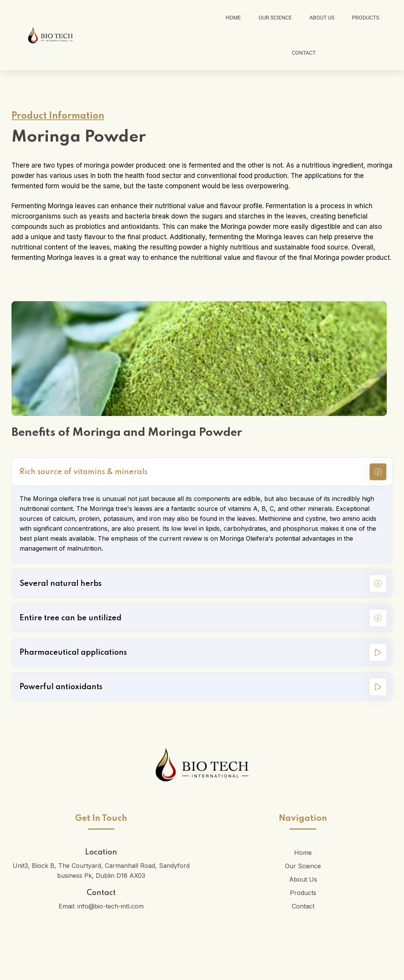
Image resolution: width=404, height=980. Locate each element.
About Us (322, 18)
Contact (304, 53)
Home (233, 18)
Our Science (275, 18)
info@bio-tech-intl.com (110, 906)
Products (366, 18)
